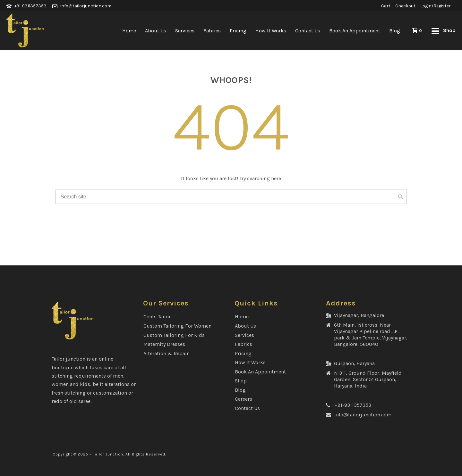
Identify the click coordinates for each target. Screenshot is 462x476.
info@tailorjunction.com (86, 6)
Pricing (238, 31)
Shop (241, 381)
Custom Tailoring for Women (177, 326)
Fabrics (212, 31)
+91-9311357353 (30, 6)
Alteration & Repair (166, 353)
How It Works (271, 31)
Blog (395, 31)
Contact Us (308, 31)
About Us (156, 31)
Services (185, 31)
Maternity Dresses (164, 344)
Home (129, 31)
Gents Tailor (157, 317)
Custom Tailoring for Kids (174, 335)
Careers (244, 399)
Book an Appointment (355, 31)
